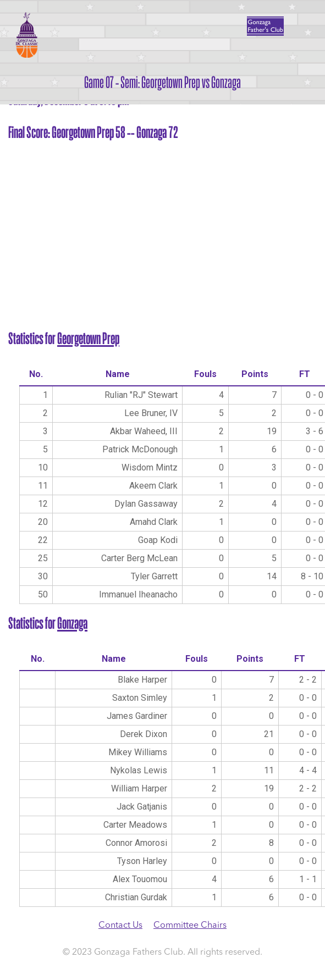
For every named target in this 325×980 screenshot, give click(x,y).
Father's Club (265, 26)
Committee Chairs (190, 926)
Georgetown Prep (88, 339)
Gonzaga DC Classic (26, 34)
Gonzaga (72, 623)
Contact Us (120, 926)
